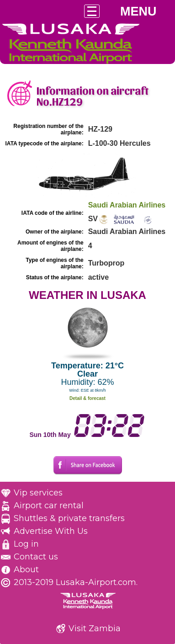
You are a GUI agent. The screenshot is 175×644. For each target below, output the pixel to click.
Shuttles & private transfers (69, 518)
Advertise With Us (51, 531)
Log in (26, 544)
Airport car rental (49, 506)
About (26, 569)
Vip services (38, 493)
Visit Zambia (95, 628)
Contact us (36, 557)
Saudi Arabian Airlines (127, 205)
